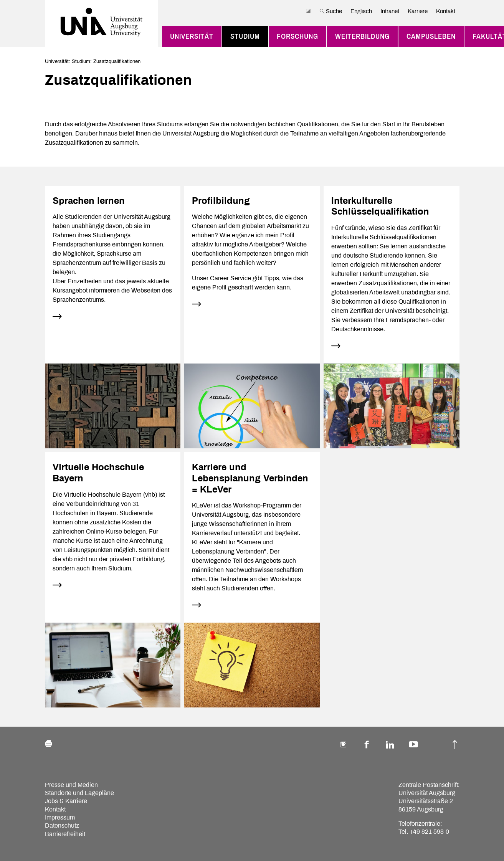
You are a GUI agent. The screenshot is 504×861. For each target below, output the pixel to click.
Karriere (418, 11)
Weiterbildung (362, 36)
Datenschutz (62, 825)
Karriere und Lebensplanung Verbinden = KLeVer (250, 478)
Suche (331, 11)
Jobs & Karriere (66, 801)
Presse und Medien (71, 785)
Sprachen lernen (89, 201)
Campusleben (431, 36)
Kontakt (446, 11)
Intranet (390, 11)
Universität (192, 36)
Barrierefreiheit (65, 834)
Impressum (60, 817)
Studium (245, 36)
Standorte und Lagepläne (79, 793)
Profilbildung (221, 201)
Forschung (297, 36)
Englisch (361, 11)
